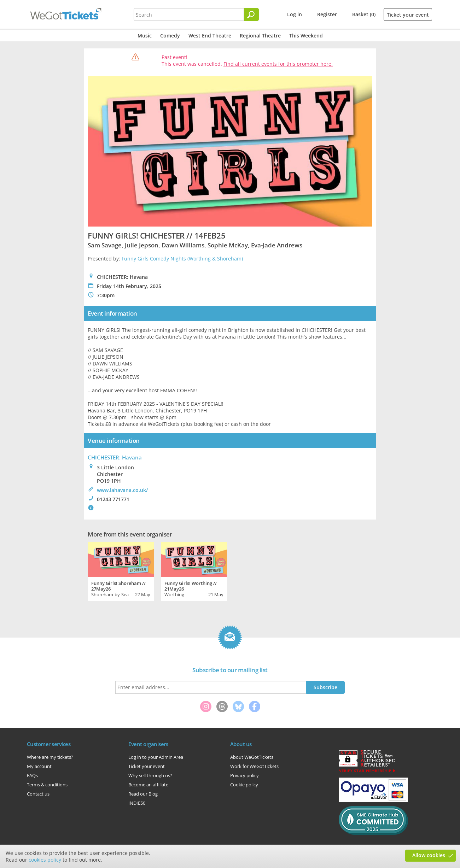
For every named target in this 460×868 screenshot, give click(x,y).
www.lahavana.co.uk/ (122, 490)
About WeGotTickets (252, 757)
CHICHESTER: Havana (115, 457)
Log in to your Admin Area (156, 757)
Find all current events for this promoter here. (278, 64)
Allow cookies (429, 855)
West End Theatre (210, 36)
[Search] (251, 14)
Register (327, 14)
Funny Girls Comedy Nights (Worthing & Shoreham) (182, 259)
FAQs (32, 775)
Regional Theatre (260, 36)
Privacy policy (244, 775)
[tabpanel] (121, 570)
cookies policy (45, 860)
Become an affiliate (148, 785)
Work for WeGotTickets (254, 766)
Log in (295, 14)
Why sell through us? (150, 775)
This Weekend (306, 36)
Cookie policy (244, 785)
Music (145, 36)
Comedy (170, 36)
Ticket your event (408, 15)
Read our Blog (143, 794)
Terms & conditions (47, 785)
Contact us (38, 794)
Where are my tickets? (50, 757)
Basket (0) (364, 14)
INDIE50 (137, 803)
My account (39, 766)
